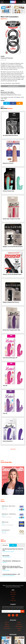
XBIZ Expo (19, 628)
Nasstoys (4, 19)
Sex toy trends (6, 556)
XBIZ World (7, 626)
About (13, 598)
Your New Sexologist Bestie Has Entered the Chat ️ (13, 550)
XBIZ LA (19, 622)
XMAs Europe (5, 522)
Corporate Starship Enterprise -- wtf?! (11, 574)
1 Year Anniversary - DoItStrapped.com (12, 561)
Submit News (13, 592)
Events (3, 501)
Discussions (5, 545)
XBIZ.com (7, 622)
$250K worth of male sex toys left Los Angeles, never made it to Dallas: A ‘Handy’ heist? (13, 568)
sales (13, 86)
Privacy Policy (13, 600)
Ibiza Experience (6, 530)
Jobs (13, 545)
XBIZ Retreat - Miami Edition (9, 506)
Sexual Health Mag (6, 462)
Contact (13, 596)
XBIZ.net (3, 541)
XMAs (19, 630)
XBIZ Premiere (7, 628)
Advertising (13, 594)
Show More (13, 449)
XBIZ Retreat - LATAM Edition (9, 514)
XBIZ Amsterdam (19, 626)
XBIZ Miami (19, 624)
